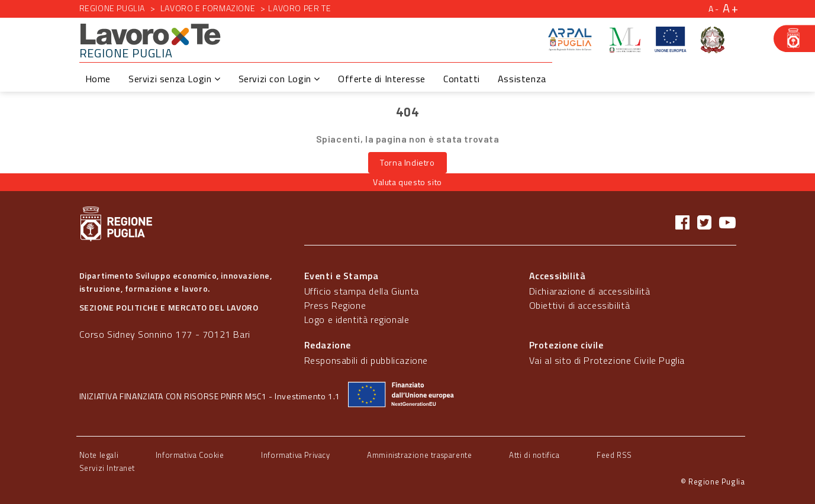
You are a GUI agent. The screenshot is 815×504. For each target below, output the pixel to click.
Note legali (99, 455)
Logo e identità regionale (357, 319)
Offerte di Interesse (382, 79)
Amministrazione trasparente (419, 455)
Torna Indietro (407, 162)
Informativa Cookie (190, 455)
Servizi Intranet (107, 468)
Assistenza (522, 79)
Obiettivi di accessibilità (580, 305)
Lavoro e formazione (208, 8)
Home (98, 79)
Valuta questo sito (407, 182)
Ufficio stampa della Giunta (362, 291)
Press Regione (335, 305)
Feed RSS (614, 455)
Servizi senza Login (175, 79)
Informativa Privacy (295, 455)
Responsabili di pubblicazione (366, 360)
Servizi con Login (279, 79)
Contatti (462, 79)
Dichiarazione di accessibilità (590, 291)
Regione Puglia (112, 8)
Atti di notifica (534, 455)
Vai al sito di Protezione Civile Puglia (607, 360)
